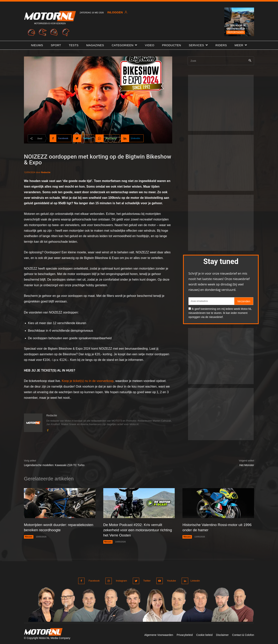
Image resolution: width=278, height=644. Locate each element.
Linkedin (195, 580)
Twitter (146, 580)
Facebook (94, 580)
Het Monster (247, 465)
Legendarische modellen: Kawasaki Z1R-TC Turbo (54, 465)
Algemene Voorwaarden (159, 634)
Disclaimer (222, 634)
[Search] (250, 61)
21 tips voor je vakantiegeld (236, 27)
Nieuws (29, 536)
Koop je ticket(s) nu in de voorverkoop (88, 381)
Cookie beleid (204, 634)
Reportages (236, 32)
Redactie (46, 172)
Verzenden (244, 301)
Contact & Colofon (243, 634)
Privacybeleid (185, 634)
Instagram (121, 580)
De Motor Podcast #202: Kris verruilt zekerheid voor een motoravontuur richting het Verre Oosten (134, 530)
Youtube (170, 580)
